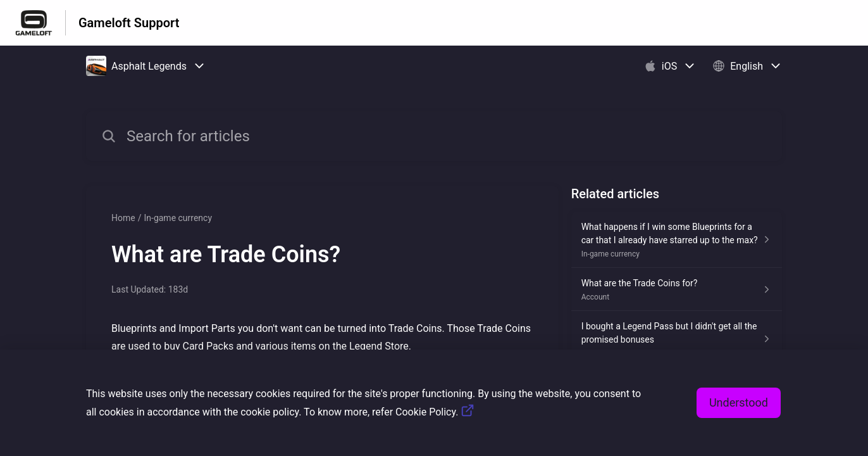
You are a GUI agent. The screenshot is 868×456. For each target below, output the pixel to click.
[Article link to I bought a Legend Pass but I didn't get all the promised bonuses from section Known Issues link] (677, 339)
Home (123, 218)
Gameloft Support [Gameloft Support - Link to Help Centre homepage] (129, 23)
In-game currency (178, 218)
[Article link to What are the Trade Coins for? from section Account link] (677, 289)
